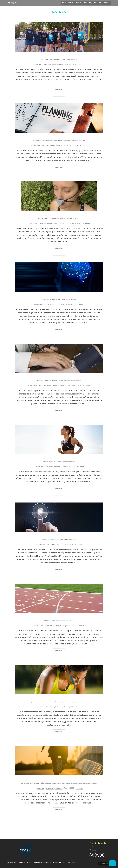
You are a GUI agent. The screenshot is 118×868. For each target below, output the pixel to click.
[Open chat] (112, 863)
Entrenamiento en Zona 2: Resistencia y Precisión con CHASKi (59, 462)
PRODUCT (71, 3)
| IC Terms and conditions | (34, 863)
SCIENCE (79, 3)
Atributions (71, 863)
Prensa (54, 65)
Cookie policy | (61, 863)
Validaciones (57, 626)
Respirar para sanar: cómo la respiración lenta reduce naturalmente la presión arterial (59, 381)
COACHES (107, 3)
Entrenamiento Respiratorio (53, 146)
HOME (64, 3)
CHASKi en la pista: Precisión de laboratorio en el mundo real (59, 621)
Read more (60, 89)
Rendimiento (60, 65)
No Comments (83, 65)
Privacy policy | (49, 863)
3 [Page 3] (64, 831)
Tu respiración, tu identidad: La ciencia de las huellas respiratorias (59, 540)
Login (92, 847)
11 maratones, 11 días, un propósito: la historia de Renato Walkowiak (59, 60)
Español (50, 65)
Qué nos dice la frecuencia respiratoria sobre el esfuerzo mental (59, 300)
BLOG (85, 3)
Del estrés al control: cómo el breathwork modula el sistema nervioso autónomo (59, 219)
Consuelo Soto (37, 65)
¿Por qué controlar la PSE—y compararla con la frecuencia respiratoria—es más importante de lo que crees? (59, 702)
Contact (93, 850)
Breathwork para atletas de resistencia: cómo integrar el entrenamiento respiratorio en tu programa (59, 141)
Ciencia (45, 65)
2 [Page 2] (59, 831)
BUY (100, 3)
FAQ (90, 3)
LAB (95, 3)
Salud (64, 223)
